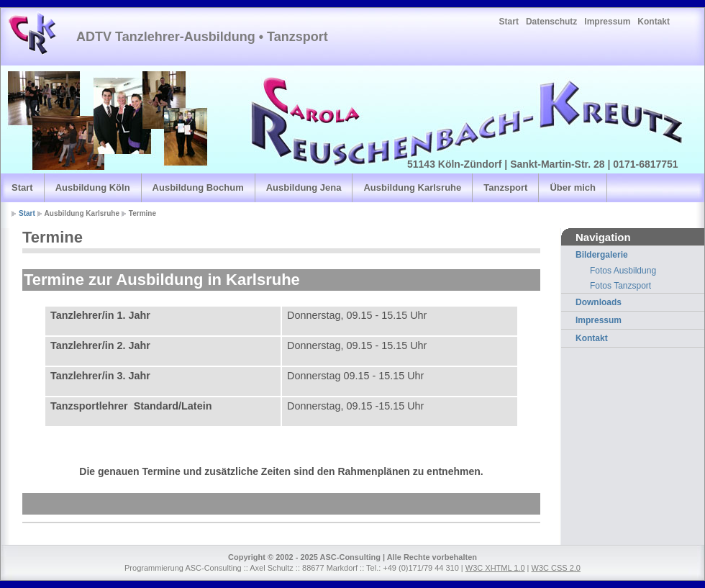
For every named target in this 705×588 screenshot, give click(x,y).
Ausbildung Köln (93, 187)
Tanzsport (505, 187)
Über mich (573, 187)
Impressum (607, 22)
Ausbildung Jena (304, 187)
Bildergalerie (602, 255)
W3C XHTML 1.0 (495, 568)
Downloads (599, 302)
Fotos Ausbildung (623, 271)
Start (509, 22)
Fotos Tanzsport (620, 286)
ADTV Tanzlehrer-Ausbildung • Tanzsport (202, 37)
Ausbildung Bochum (198, 187)
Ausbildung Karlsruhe (412, 187)
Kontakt (654, 22)
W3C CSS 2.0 (556, 568)
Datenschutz (551, 22)
